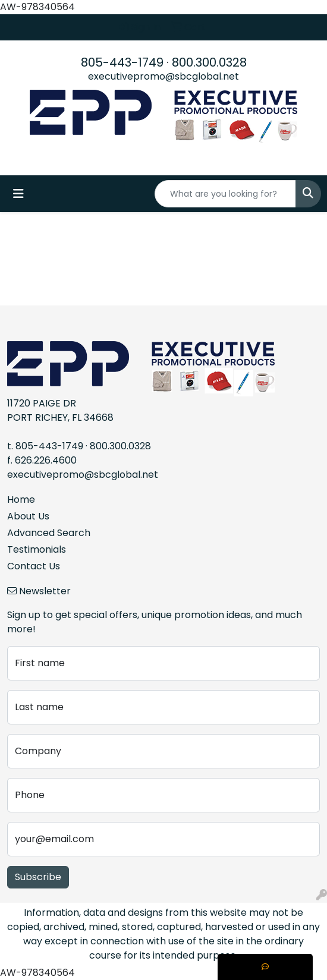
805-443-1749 (122, 62)
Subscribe (38, 877)
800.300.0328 (209, 62)
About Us (28, 516)
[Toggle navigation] (18, 194)
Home (21, 500)
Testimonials (37, 549)
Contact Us (34, 566)
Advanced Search (49, 533)
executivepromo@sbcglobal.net (164, 76)
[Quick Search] (225, 194)
